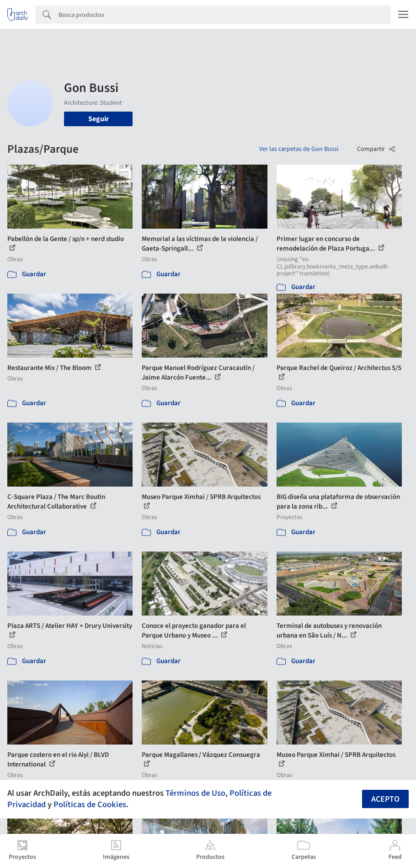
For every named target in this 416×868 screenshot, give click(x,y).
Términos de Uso (195, 793)
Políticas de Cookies (90, 804)
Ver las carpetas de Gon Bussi (299, 149)
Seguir (99, 119)
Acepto (385, 799)
